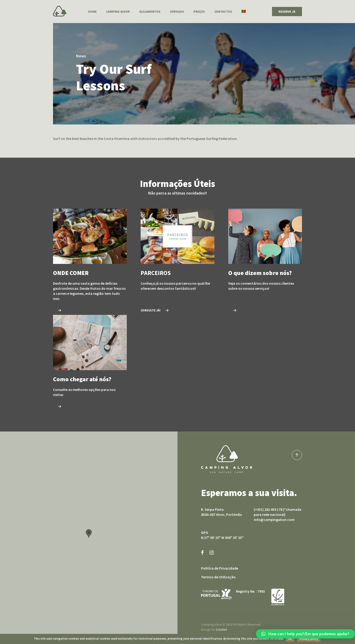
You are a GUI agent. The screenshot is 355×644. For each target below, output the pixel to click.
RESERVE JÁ (287, 12)
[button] (305, 634)
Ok (290, 639)
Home (92, 12)
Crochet (221, 629)
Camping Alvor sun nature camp (227, 459)
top (297, 455)
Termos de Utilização (218, 577)
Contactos (223, 12)
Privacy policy (309, 639)
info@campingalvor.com (274, 520)
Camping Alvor (60, 11)
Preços (199, 12)
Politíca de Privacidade (220, 568)
